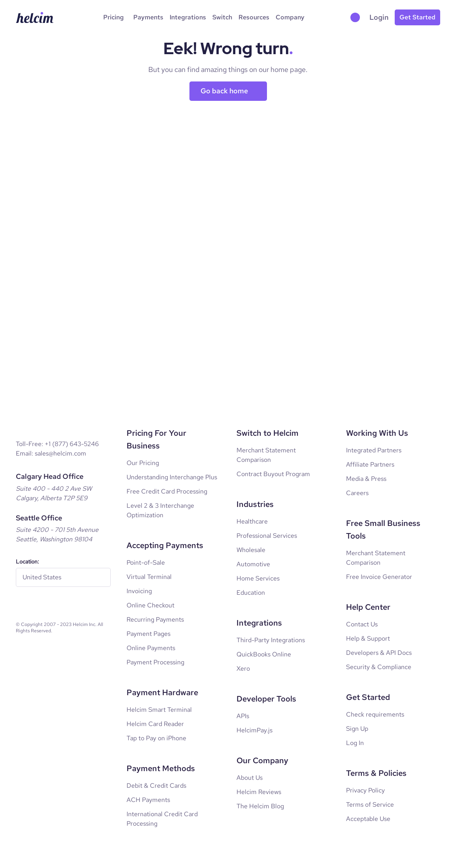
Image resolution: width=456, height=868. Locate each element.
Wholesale (251, 550)
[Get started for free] (417, 17)
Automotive (253, 564)
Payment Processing (155, 662)
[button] (357, 17)
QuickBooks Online (264, 654)
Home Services (258, 578)
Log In (355, 743)
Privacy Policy (365, 790)
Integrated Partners (374, 450)
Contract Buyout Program (273, 474)
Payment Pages (149, 634)
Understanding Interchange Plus (172, 477)
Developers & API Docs (379, 653)
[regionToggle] (63, 577)
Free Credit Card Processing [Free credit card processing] (167, 491)
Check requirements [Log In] (375, 714)
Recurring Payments (155, 619)
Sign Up (357, 729)
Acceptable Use (368, 819)
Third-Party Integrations (271, 640)
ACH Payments (148, 800)
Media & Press (366, 479)
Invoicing (139, 591)
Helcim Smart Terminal (159, 710)
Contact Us (362, 624)
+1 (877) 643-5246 (72, 444)
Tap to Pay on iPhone (156, 738)
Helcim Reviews (259, 792)
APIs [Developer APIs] (243, 716)
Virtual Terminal (149, 577)
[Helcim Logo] (35, 18)
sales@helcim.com (61, 453)
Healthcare (252, 521)
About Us (250, 778)
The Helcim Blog (260, 806)
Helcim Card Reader (155, 724)
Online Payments (151, 648)
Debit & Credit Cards (156, 786)
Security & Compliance (379, 667)
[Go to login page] (379, 18)
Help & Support (368, 638)
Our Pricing (143, 463)
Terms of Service (370, 805)
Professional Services (267, 536)
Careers (357, 493)
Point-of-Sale (146, 563)
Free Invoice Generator (379, 577)
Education (251, 593)
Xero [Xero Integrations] (243, 668)
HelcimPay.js (254, 730)
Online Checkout (150, 605)
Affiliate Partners (370, 464)
